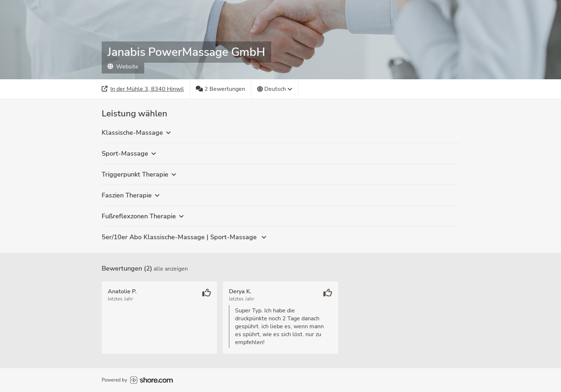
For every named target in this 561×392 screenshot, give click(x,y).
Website (123, 67)
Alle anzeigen (171, 269)
